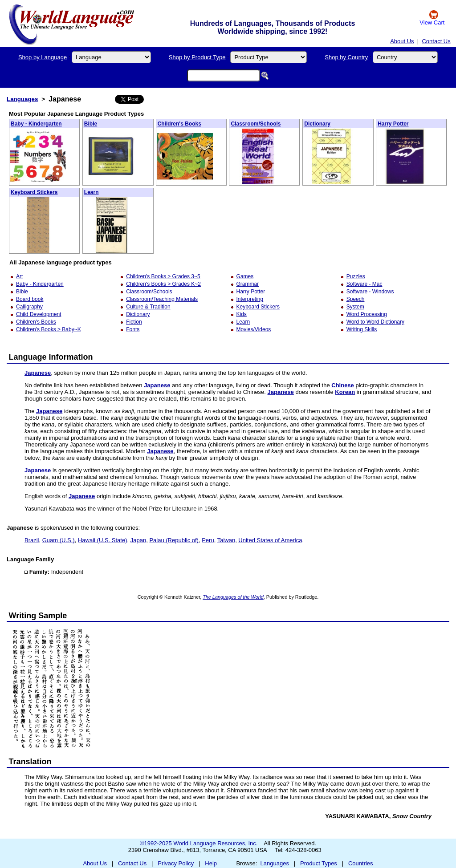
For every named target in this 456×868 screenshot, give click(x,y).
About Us (402, 41)
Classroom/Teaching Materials (162, 299)
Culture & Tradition (148, 307)
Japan (138, 540)
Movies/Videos (254, 329)
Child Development (39, 314)
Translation (30, 762)
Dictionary (317, 124)
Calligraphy (29, 307)
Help (211, 863)
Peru (208, 540)
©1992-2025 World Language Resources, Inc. (199, 843)
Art (19, 276)
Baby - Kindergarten (36, 124)
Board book (30, 299)
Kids (242, 314)
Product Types (319, 863)
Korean (345, 392)
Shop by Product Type (197, 57)
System (355, 307)
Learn (92, 192)
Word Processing (367, 314)
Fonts (133, 329)
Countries (361, 863)
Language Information (51, 357)
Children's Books (179, 124)
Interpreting (250, 299)
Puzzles (356, 276)
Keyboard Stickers (34, 192)
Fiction (134, 322)
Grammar (248, 284)
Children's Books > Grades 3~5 (163, 276)
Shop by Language (43, 57)
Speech (356, 299)
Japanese (38, 373)
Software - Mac (364, 284)
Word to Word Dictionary (375, 322)
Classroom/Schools (256, 124)
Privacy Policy (176, 863)
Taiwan (226, 540)
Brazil (32, 540)
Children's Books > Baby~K (49, 329)
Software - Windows (370, 292)
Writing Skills (362, 329)
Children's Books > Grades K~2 (163, 284)
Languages (22, 99)
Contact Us (436, 41)
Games (245, 276)
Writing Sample (38, 616)
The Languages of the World (233, 597)
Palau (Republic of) (174, 540)
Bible (91, 124)
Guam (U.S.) (59, 540)
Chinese (343, 385)
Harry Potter (393, 124)
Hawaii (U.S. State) (103, 540)
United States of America (270, 540)
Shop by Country (346, 57)
